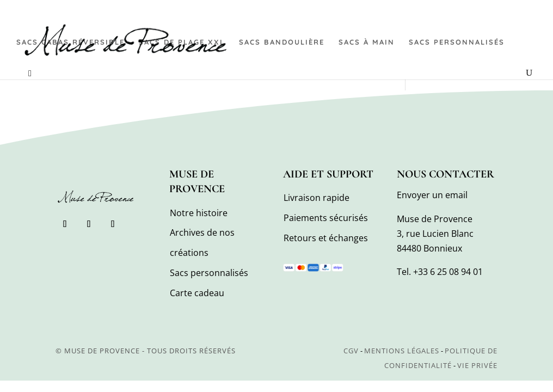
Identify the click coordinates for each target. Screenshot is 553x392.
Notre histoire (199, 213)
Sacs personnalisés (457, 42)
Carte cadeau (197, 293)
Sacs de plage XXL (182, 42)
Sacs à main (367, 42)
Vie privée (477, 365)
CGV (351, 351)
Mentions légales (402, 351)
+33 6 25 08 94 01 (448, 272)
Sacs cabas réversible (70, 42)
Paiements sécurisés (326, 218)
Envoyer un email (432, 195)
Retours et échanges (326, 238)
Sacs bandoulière (282, 42)
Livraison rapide (317, 198)
